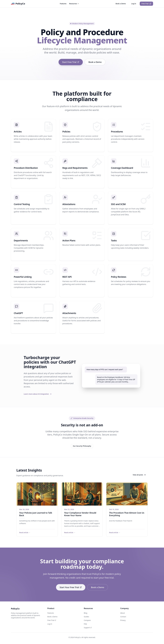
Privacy (123, 620)
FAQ (85, 624)
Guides (86, 617)
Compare (87, 620)
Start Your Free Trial (71, 587)
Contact (123, 617)
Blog (86, 613)
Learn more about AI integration (38, 394)
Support (88, 628)
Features (63, 4)
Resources (74, 4)
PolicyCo (18, 4)
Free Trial (146, 4)
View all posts (139, 475)
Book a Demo (121, 4)
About (123, 613)
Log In (134, 4)
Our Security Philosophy (82, 446)
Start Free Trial (71, 62)
